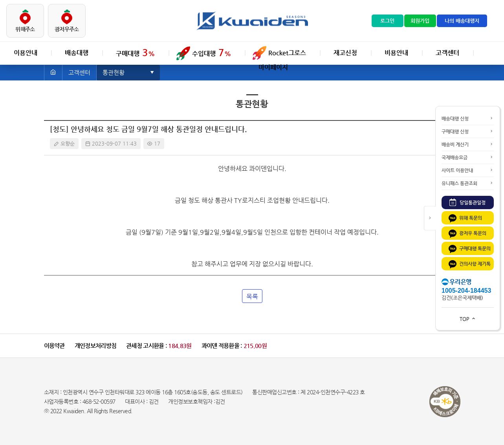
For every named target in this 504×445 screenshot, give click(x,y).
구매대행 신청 (468, 131)
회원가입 (420, 21)
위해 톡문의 (465, 218)
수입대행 (212, 53)
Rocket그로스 (287, 53)
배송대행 (77, 53)
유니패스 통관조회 (468, 183)
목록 (252, 296)
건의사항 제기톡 (469, 264)
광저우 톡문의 (467, 234)
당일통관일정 (467, 202)
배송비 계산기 (468, 144)
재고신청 (345, 53)
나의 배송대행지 (462, 21)
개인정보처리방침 (95, 346)
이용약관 (54, 346)
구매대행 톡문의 (469, 249)
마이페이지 (273, 67)
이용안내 (26, 53)
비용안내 (396, 53)
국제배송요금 (468, 157)
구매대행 (135, 53)
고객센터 (447, 53)
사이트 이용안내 (468, 170)
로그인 (387, 21)
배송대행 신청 (468, 119)
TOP (468, 319)
